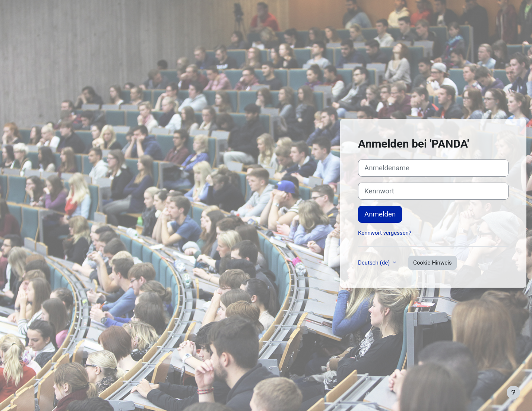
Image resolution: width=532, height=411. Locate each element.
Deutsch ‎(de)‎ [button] (375, 263)
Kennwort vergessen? (385, 233)
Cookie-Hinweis (432, 263)
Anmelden (380, 214)
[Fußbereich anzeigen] (513, 392)
